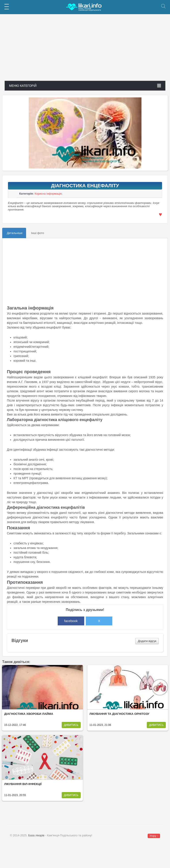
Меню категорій (85, 86)
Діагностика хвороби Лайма (29, 714)
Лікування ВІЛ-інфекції (23, 784)
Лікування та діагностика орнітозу (119, 714)
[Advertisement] (85, 50)
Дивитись (71, 725)
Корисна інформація (48, 194)
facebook (71, 621)
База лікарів (36, 835)
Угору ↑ (154, 836)
